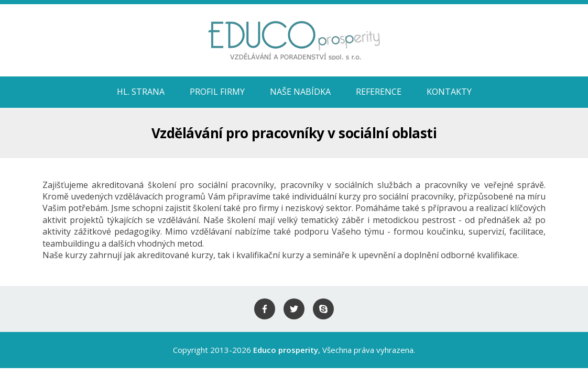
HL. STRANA (141, 92)
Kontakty (449, 92)
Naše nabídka (300, 92)
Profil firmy (217, 92)
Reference (379, 92)
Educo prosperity (286, 350)
